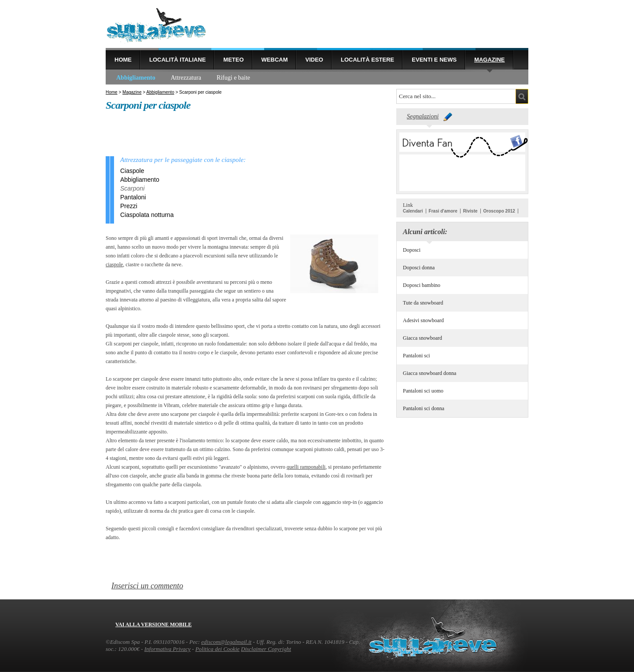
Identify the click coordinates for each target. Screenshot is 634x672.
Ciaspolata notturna (147, 215)
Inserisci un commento (147, 586)
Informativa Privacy (168, 649)
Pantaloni (133, 197)
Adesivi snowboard (423, 320)
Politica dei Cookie (217, 649)
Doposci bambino (422, 285)
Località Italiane (177, 60)
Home (123, 60)
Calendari (413, 211)
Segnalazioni (423, 116)
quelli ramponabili (306, 467)
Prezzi (129, 206)
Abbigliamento (136, 78)
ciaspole (114, 264)
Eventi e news (434, 60)
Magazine (489, 60)
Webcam (275, 60)
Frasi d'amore (443, 211)
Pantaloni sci (417, 356)
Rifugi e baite (233, 78)
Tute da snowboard (423, 303)
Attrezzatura (186, 78)
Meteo (233, 60)
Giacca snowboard (422, 338)
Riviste (470, 211)
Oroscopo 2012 (499, 211)
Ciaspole (132, 171)
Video (314, 60)
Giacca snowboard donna (429, 373)
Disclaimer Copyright (266, 649)
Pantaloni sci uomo (423, 391)
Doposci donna (419, 268)
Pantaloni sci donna (424, 408)
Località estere (367, 60)
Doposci (412, 250)
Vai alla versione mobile (153, 624)
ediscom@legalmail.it (226, 642)
